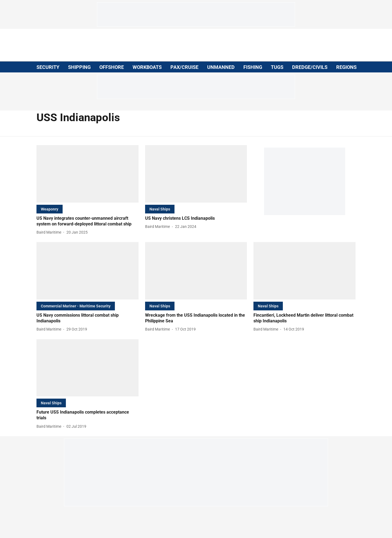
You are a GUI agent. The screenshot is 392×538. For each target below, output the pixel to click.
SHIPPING (79, 67)
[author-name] (50, 232)
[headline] (88, 221)
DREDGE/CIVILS (310, 67)
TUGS (277, 67)
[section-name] (50, 209)
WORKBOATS (147, 67)
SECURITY (48, 67)
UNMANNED (221, 67)
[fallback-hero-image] (88, 174)
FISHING (253, 67)
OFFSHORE (112, 67)
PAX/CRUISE (184, 67)
